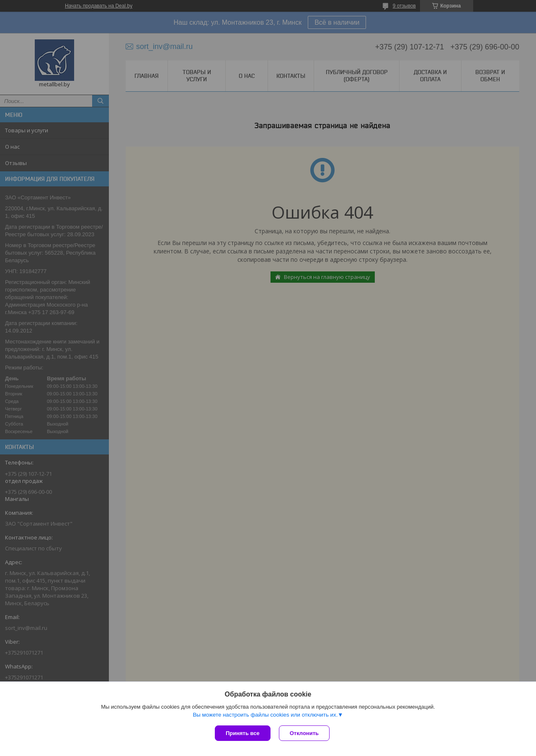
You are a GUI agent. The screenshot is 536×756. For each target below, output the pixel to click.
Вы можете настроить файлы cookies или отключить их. (265, 715)
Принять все (243, 733)
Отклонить (304, 733)
